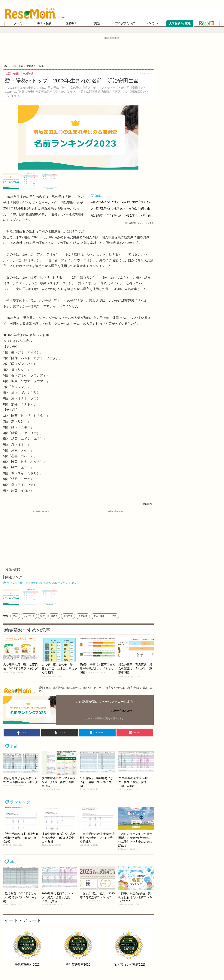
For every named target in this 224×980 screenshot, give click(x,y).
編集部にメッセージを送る (141, 223)
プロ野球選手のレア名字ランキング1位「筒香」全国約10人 (126, 209)
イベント (153, 23)
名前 (98, 195)
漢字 (43, 616)
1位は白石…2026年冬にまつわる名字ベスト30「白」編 (123, 215)
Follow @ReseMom (123, 711)
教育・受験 (44, 23)
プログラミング (125, 23)
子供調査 (83, 616)
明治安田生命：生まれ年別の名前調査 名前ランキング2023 (42, 583)
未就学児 (68, 616)
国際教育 (71, 23)
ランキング (29, 616)
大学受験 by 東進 (180, 23)
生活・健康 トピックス (105, 616)
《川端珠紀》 (146, 504)
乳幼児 (54, 616)
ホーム (18, 23)
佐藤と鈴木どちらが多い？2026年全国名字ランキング (122, 202)
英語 (97, 23)
